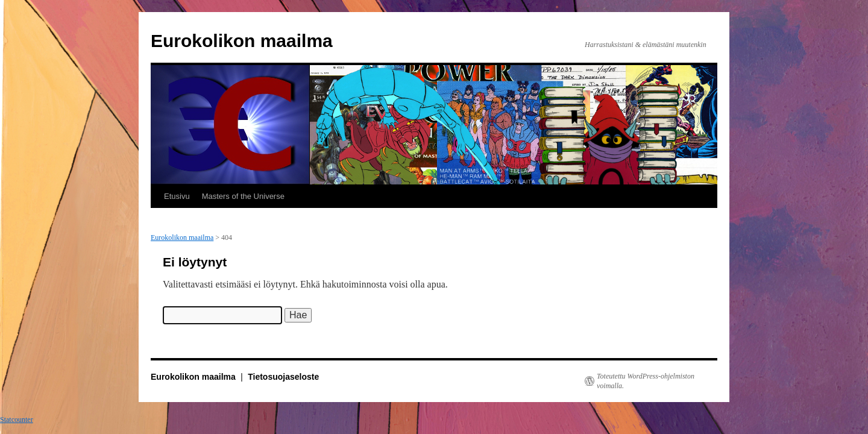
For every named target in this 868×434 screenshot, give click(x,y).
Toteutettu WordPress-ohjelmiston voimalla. (646, 381)
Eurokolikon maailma (242, 41)
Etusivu (177, 196)
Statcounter (17, 420)
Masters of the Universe (243, 196)
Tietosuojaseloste (283, 377)
